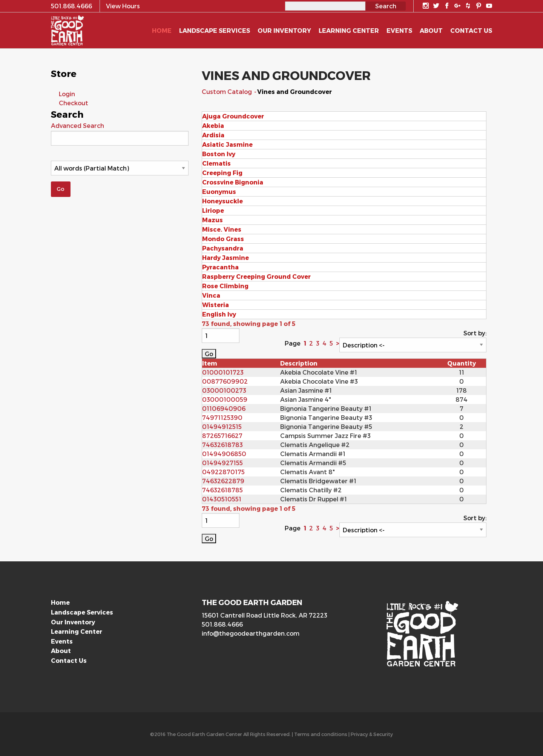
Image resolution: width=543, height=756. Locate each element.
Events (62, 641)
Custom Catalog (228, 91)
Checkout (74, 103)
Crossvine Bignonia (233, 182)
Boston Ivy (219, 154)
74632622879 (223, 481)
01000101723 (223, 372)
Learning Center (77, 631)
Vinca (211, 295)
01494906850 (224, 454)
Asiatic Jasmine (227, 144)
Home (60, 602)
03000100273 (224, 390)
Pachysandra (223, 248)
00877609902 (225, 381)
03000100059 (225, 399)
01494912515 (222, 426)
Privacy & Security (372, 734)
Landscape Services (82, 612)
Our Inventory (73, 622)
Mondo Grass (223, 239)
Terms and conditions (321, 734)
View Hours (123, 6)
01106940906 (224, 408)
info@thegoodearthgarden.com (251, 633)
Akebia (213, 125)
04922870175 (223, 472)
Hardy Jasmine (225, 257)
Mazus (212, 220)
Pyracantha (220, 267)
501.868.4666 (222, 624)
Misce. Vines (222, 229)
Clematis (216, 163)
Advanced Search (77, 125)
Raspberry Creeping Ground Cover (256, 276)
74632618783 (222, 445)
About (61, 651)
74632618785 (222, 490)
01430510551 (222, 499)
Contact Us (69, 660)
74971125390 (222, 417)
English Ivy (219, 314)
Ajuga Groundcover (233, 116)
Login (67, 94)
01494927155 (222, 463)
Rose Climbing (225, 286)
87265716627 (222, 436)
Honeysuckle (222, 201)
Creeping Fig (222, 173)
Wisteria (216, 305)
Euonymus (219, 191)
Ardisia (213, 135)
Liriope (213, 210)
